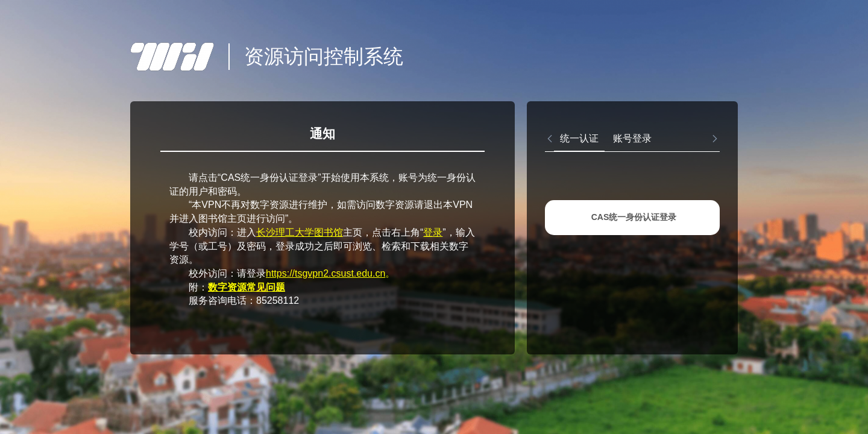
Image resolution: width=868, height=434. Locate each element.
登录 (433, 232)
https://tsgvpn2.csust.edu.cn (325, 273)
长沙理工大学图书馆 (300, 232)
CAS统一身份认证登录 (634, 217)
